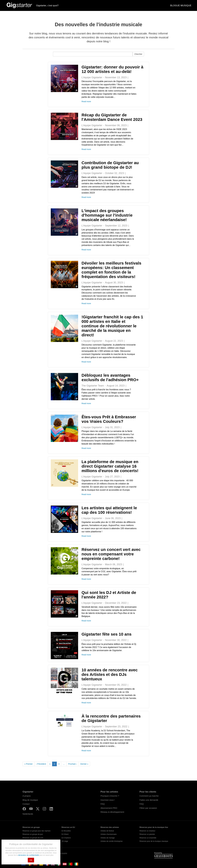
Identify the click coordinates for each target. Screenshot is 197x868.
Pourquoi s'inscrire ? (110, 796)
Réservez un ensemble (148, 838)
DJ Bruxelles (66, 831)
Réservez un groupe (31, 827)
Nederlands (28, 814)
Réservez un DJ (68, 827)
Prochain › (73, 764)
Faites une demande (149, 800)
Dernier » (84, 764)
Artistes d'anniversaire (109, 834)
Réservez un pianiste (147, 834)
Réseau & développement (112, 812)
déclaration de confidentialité (29, 855)
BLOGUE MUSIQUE (181, 6)
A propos (27, 796)
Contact (26, 804)
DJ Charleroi (66, 838)
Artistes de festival (107, 831)
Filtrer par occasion (148, 808)
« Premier (29, 764)
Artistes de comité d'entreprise (112, 841)
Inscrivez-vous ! (108, 800)
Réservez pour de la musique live (154, 827)
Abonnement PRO (109, 808)
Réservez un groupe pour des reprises (37, 831)
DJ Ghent (65, 834)
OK (31, 860)
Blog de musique (30, 800)
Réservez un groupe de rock (33, 838)
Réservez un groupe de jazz (33, 834)
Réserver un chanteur (147, 831)
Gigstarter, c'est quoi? (47, 6)
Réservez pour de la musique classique (154, 841)
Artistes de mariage (108, 838)
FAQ (103, 804)
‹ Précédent (41, 764)
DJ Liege (65, 841)
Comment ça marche (149, 796)
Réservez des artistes (110, 827)
